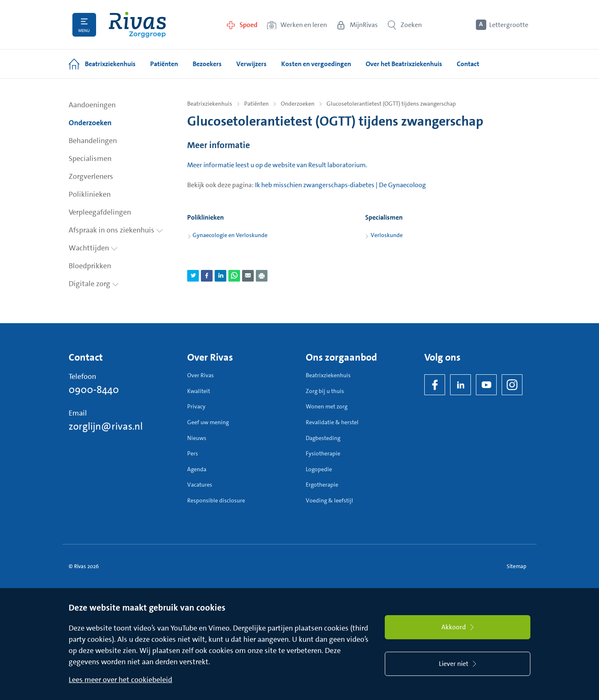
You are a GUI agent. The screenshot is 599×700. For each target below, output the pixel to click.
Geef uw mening (208, 422)
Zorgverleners (91, 176)
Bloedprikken (90, 266)
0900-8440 (94, 390)
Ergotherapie (322, 485)
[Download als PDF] (262, 276)
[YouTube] (486, 385)
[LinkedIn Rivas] (460, 385)
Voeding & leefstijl (329, 500)
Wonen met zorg (327, 406)
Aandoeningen (92, 105)
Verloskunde (387, 235)
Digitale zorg (94, 284)
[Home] (137, 25)
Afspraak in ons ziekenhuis (116, 230)
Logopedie (319, 469)
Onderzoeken (90, 123)
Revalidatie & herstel (332, 422)
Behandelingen (93, 141)
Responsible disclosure (216, 500)
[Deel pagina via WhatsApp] (234, 276)
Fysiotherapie (323, 453)
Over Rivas (200, 375)
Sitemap (516, 566)
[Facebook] (435, 385)
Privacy (196, 406)
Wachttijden (93, 248)
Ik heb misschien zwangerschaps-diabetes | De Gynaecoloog (340, 185)
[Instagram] (512, 385)
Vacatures (200, 485)
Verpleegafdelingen (100, 212)
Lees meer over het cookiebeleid (120, 680)
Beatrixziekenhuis (210, 104)
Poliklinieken (90, 194)
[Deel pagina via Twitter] (193, 276)
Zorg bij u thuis (325, 391)
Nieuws (197, 438)
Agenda (197, 469)
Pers (193, 453)
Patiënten (256, 104)
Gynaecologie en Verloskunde (230, 235)
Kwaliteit (199, 391)
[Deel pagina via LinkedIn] (220, 276)
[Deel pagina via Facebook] (207, 276)
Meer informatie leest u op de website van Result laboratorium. (277, 165)
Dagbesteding (323, 438)
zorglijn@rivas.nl (106, 426)
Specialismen (90, 158)
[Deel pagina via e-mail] (248, 276)
